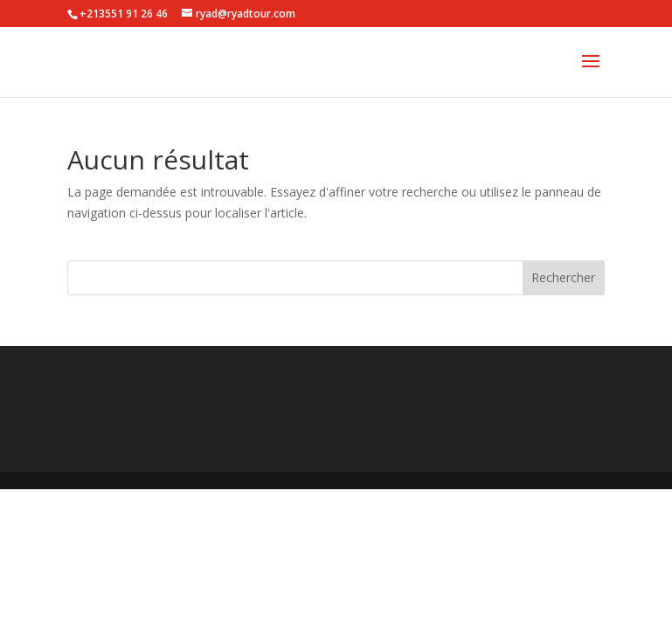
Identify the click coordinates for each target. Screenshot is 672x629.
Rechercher (563, 277)
